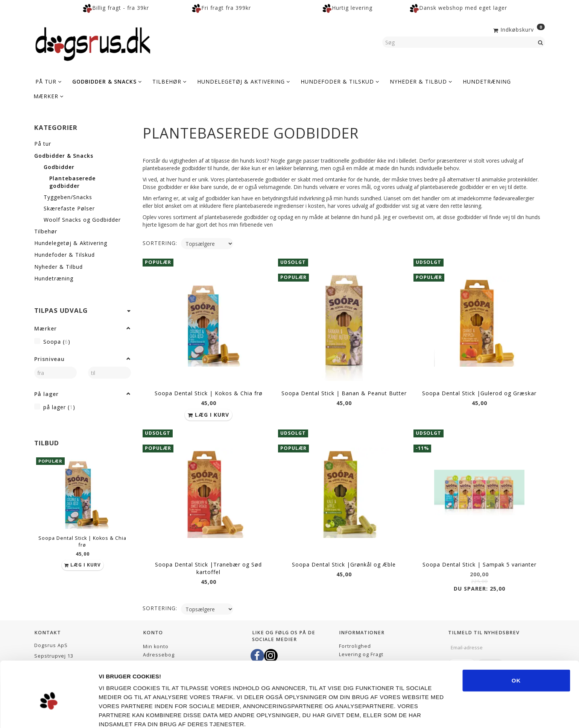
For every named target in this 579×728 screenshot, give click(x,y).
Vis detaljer (421, 713)
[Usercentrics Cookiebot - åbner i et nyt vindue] (49, 713)
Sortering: (160, 243)
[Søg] (541, 42)
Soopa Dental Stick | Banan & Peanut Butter (344, 392)
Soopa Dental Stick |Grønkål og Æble (344, 562)
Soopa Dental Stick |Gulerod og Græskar (479, 392)
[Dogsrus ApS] (93, 43)
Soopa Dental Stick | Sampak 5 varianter (479, 562)
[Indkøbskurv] (518, 29)
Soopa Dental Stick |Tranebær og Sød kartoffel (208, 566)
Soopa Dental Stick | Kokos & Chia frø (82, 541)
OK (516, 645)
